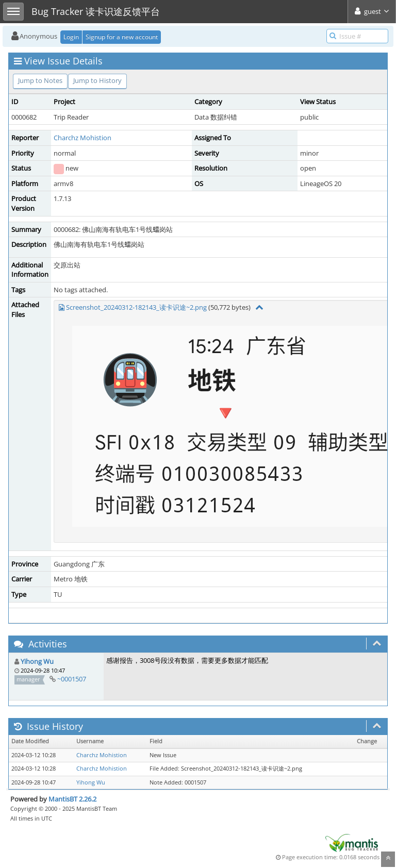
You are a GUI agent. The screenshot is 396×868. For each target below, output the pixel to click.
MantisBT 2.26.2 (72, 799)
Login (71, 37)
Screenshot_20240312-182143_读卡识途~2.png (136, 307)
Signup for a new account (122, 37)
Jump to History (97, 80)
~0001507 (72, 679)
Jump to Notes (40, 80)
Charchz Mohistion (82, 138)
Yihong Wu (37, 661)
